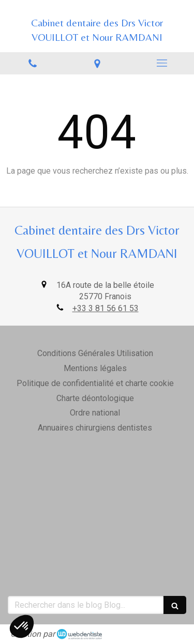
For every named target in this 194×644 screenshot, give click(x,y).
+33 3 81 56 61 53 (106, 308)
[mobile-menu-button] (162, 63)
